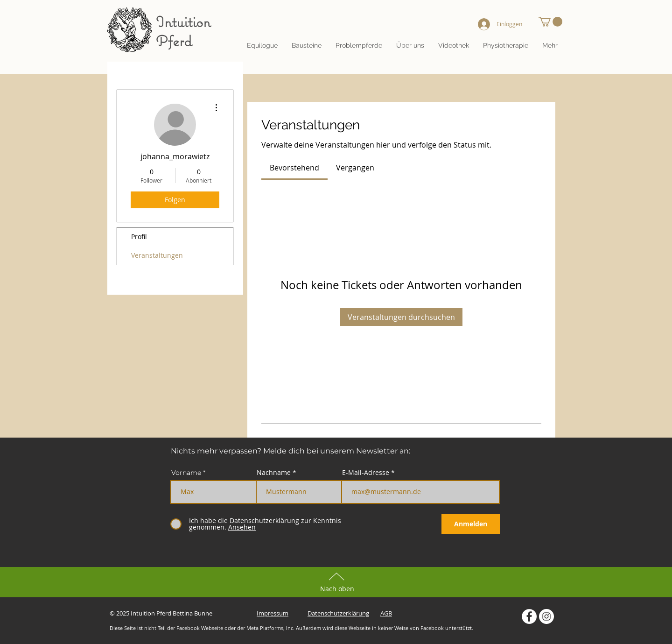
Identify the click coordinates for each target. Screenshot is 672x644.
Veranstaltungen (157, 255)
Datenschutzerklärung (338, 613)
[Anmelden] (471, 524)
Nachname (274, 473)
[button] (410, 45)
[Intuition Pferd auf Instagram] (546, 616)
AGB (386, 613)
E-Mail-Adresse (366, 473)
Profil (139, 237)
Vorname (186, 473)
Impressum (273, 613)
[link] (294, 168)
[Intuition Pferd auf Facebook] (529, 616)
